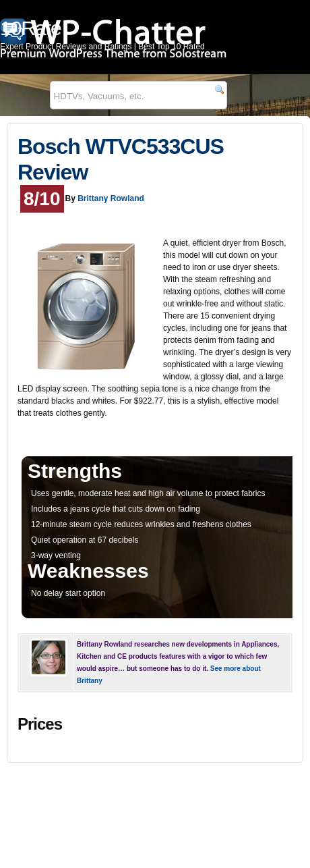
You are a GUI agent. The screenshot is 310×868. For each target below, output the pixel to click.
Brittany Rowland (111, 198)
